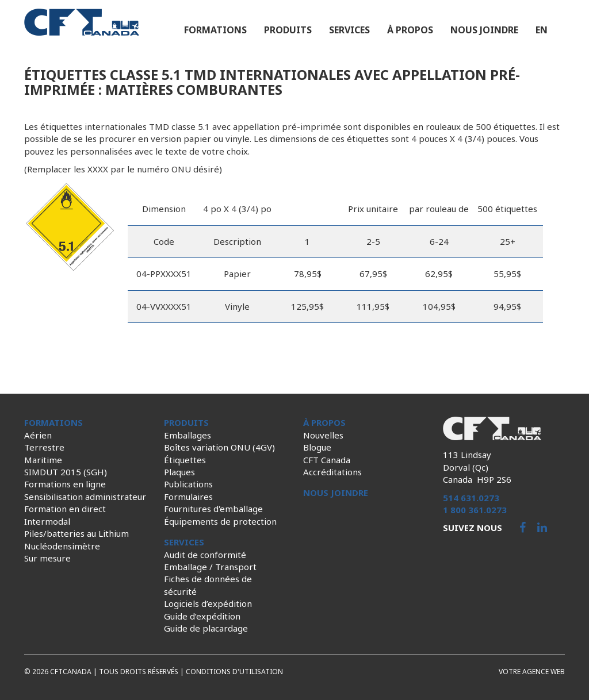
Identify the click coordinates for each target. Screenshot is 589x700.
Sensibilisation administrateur (85, 497)
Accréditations (332, 472)
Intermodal (47, 521)
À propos (410, 30)
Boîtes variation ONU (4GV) (219, 447)
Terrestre (44, 447)
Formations (215, 30)
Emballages (188, 435)
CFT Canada (327, 460)
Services (349, 30)
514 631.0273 (471, 498)
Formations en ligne (65, 484)
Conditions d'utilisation (234, 672)
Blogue (317, 447)
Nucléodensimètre (62, 546)
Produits (288, 30)
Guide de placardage (206, 628)
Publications (188, 484)
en (542, 30)
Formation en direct (65, 509)
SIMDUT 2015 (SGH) (66, 472)
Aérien (38, 435)
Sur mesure (47, 558)
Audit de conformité (205, 555)
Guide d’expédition (202, 616)
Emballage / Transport (210, 567)
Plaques (179, 472)
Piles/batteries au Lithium (77, 533)
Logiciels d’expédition (208, 603)
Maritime (43, 460)
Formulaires (188, 497)
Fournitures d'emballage (213, 509)
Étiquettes (185, 460)
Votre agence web (532, 672)
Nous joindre (484, 30)
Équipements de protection (220, 521)
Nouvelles (323, 435)
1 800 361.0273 (475, 510)
